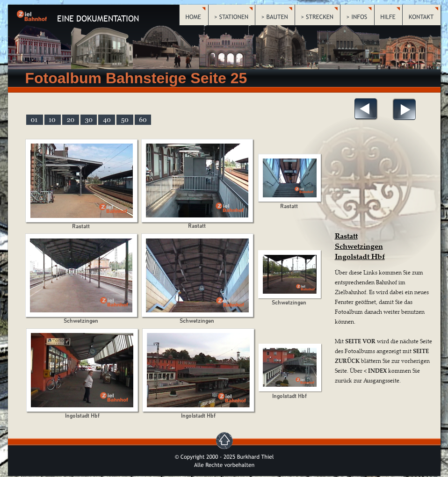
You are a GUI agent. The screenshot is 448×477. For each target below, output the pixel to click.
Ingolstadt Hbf (360, 256)
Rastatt (346, 236)
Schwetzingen (359, 246)
